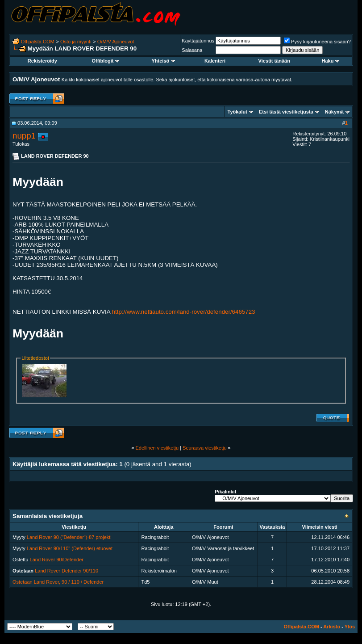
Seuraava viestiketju (204, 448)
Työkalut (237, 112)
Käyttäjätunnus (198, 41)
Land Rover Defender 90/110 (67, 571)
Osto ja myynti (76, 42)
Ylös (350, 627)
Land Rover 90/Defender (57, 560)
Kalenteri (215, 61)
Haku (331, 61)
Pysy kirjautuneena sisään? (317, 42)
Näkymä (334, 112)
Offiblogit (106, 61)
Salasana (192, 50)
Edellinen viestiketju (157, 448)
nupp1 (24, 136)
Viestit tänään (274, 61)
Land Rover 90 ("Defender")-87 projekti (69, 537)
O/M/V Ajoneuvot (116, 42)
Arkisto (332, 627)
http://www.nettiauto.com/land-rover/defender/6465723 (184, 312)
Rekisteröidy (42, 61)
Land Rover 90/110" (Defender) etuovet (70, 548)
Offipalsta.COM (38, 42)
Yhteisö (164, 61)
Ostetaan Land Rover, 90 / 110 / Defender (58, 582)
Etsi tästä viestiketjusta (286, 112)
